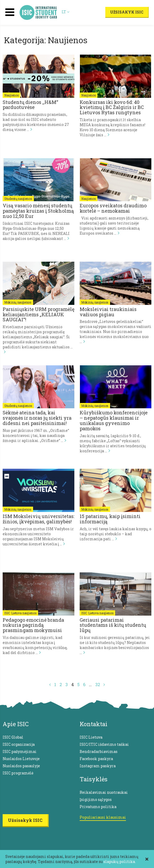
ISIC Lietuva (91, 737)
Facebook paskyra (96, 759)
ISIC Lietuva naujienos (20, 613)
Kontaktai (94, 724)
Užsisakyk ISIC (127, 12)
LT (65, 12)
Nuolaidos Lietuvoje (21, 759)
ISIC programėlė (18, 773)
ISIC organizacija (19, 744)
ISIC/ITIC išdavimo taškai (104, 744)
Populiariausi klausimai (103, 817)
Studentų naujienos (18, 199)
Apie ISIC (16, 724)
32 (98, 684)
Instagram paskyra (98, 766)
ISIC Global (13, 737)
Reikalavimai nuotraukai (104, 792)
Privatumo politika (98, 807)
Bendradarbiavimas (99, 751)
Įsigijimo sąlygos (96, 799)
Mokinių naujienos (18, 302)
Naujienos (12, 95)
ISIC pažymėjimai (20, 751)
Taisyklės (94, 779)
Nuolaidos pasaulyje (21, 766)
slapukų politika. (120, 862)
